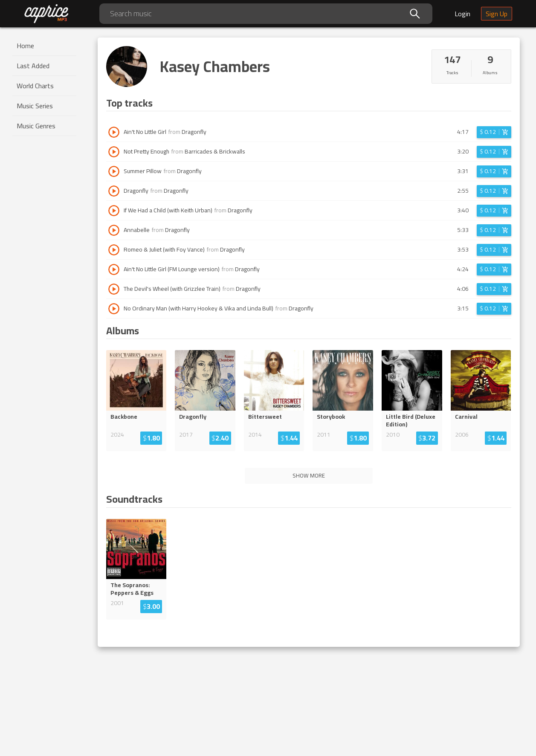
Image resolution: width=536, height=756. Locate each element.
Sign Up (497, 14)
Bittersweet (265, 417)
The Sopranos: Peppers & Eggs (132, 589)
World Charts (35, 86)
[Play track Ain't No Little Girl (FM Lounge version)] (114, 269)
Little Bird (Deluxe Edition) (411, 420)
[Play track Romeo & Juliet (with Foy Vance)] (114, 250)
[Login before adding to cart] (494, 132)
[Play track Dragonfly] (114, 191)
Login (462, 14)
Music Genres (36, 126)
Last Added (33, 66)
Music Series (35, 106)
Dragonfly (194, 132)
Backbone (124, 417)
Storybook (331, 417)
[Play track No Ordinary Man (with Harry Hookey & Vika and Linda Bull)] (114, 309)
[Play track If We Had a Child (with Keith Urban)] (114, 211)
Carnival (466, 417)
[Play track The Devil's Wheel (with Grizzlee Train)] (114, 289)
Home (25, 46)
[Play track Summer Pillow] (114, 171)
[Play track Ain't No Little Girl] (114, 132)
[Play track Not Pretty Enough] (114, 152)
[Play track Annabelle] (114, 230)
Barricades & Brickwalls (215, 151)
